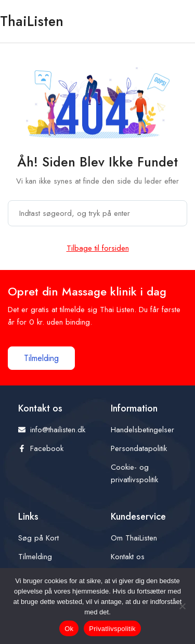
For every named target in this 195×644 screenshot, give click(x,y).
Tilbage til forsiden (98, 248)
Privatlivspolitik (112, 629)
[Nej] (182, 606)
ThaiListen (32, 21)
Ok (69, 629)
